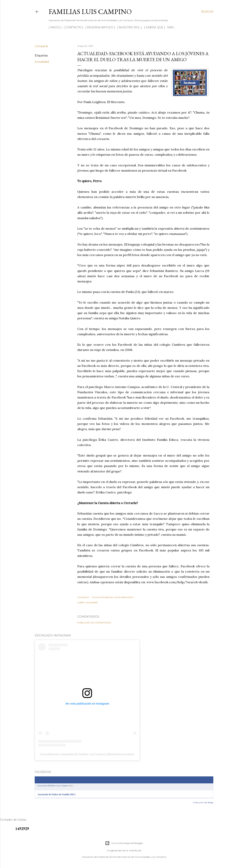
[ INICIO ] (55, 27)
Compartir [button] (41, 46)
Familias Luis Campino (90, 12)
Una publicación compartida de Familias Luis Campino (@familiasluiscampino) (87, 754)
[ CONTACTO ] (73, 27)
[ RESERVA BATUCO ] (100, 27)
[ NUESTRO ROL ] (130, 27)
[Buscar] (207, 12)
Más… (171, 27)
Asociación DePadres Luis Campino (53, 786)
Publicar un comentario (94, 623)
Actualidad (42, 62)
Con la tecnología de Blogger (124, 843)
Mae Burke (135, 850)
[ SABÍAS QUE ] (155, 27)
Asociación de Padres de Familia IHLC (57, 794)
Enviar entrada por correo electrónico (113, 597)
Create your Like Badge (203, 802)
